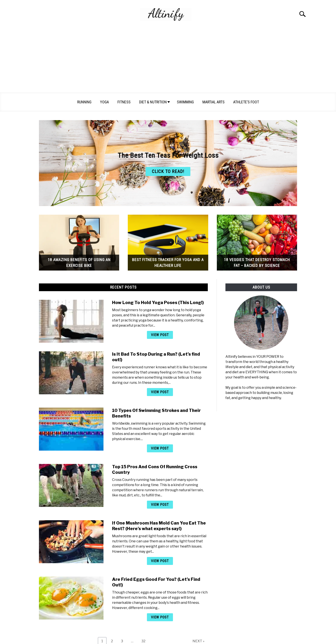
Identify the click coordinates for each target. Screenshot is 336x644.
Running (84, 102)
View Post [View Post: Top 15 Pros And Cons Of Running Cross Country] (160, 505)
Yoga (104, 102)
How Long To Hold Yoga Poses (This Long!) (158, 303)
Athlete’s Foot (246, 102)
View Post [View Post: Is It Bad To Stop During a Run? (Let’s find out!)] (160, 392)
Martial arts (213, 102)
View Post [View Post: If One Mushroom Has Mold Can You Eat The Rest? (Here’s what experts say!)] (160, 561)
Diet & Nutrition (153, 102)
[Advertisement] (168, 60)
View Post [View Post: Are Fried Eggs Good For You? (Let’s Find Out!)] (160, 617)
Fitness (124, 102)
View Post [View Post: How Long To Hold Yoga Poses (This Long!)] (160, 335)
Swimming (185, 102)
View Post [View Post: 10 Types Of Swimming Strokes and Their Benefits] (160, 448)
